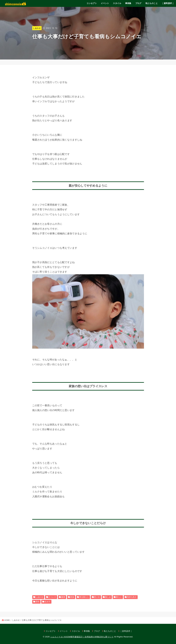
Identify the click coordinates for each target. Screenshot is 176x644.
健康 (63, 597)
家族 (72, 597)
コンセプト (92, 3)
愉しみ (108, 597)
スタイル (117, 3)
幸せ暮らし (84, 597)
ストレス (52, 597)
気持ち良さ (132, 597)
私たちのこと (152, 3)
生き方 (47, 602)
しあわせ (37, 28)
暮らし (119, 597)
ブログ (138, 3)
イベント (105, 3)
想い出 (97, 597)
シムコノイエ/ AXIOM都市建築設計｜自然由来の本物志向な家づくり (82, 637)
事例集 (128, 3)
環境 (38, 602)
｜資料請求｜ (168, 3)
